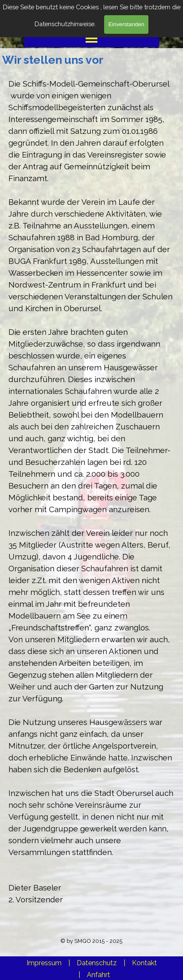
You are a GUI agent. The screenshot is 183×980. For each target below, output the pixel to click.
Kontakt (144, 963)
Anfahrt (98, 975)
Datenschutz (97, 963)
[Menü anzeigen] (92, 38)
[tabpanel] (91, 497)
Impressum (44, 963)
